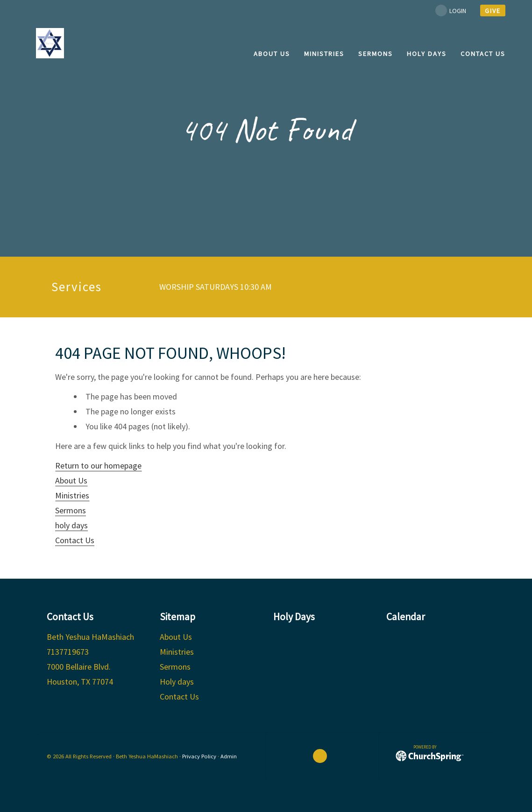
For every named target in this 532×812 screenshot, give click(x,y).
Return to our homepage (98, 465)
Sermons (71, 510)
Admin (229, 756)
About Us (71, 480)
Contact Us (75, 540)
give (493, 11)
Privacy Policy (199, 756)
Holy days (177, 682)
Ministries (72, 495)
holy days (71, 525)
